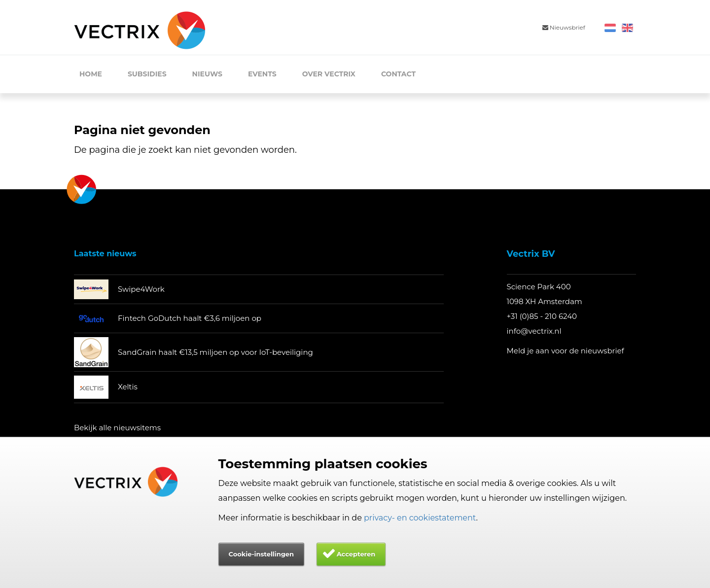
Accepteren (356, 554)
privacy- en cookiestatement (420, 518)
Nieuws (207, 74)
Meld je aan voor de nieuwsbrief (566, 351)
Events (262, 74)
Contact (398, 74)
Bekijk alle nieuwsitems (117, 428)
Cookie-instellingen (261, 554)
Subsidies (147, 74)
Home (91, 74)
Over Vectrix (329, 74)
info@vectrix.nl (534, 331)
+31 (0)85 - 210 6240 (542, 316)
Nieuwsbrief (564, 27)
